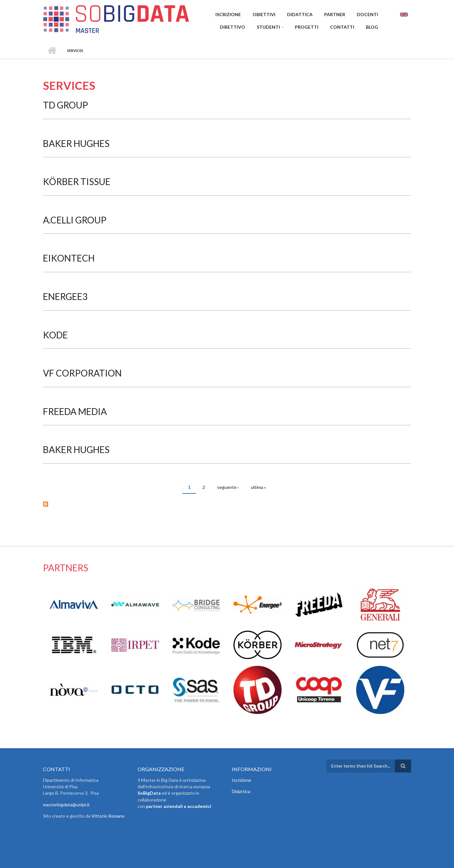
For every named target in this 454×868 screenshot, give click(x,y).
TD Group (66, 105)
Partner (335, 14)
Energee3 (65, 296)
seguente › (228, 487)
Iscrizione (228, 14)
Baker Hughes (76, 143)
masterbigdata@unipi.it (66, 805)
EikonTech (69, 258)
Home (52, 51)
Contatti (342, 27)
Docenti (367, 14)
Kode (55, 335)
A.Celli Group (75, 220)
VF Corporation (82, 373)
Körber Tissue (77, 181)
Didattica (300, 14)
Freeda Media (75, 411)
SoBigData (149, 793)
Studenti (268, 27)
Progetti (307, 27)
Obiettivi (264, 14)
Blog (372, 27)
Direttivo (232, 27)
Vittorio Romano (108, 816)
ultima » (258, 487)
